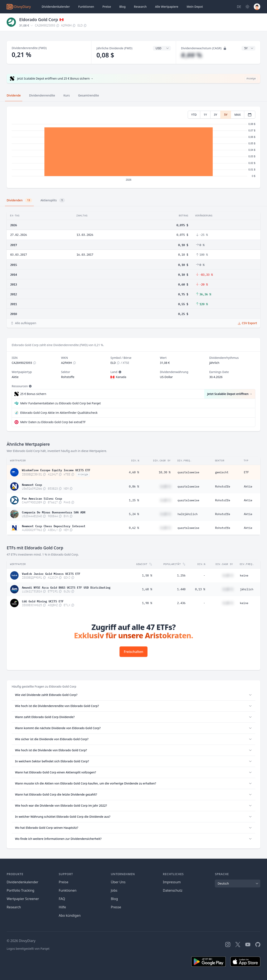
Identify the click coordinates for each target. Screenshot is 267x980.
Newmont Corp (32, 484)
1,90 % (147, 603)
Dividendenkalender (56, 7)
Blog (114, 899)
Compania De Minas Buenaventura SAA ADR (54, 512)
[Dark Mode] (247, 7)
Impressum (172, 882)
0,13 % (200, 589)
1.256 (181, 575)
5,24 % (134, 514)
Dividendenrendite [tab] (42, 95)
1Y (205, 115)
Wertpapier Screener (23, 899)
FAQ (62, 899)
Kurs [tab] (67, 95)
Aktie (248, 486)
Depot (195, 7)
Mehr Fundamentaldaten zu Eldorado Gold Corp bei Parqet (60, 403)
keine (244, 575)
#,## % (192, 55)
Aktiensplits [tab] (53, 200)
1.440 (181, 589)
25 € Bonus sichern (33, 394)
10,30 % (165, 472)
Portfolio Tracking (20, 890)
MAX (237, 115)
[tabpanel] (133, 147)
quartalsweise (188, 472)
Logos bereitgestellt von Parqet (28, 949)
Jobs (114, 890)
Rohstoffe (223, 486)
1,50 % (147, 575)
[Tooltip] (120, 372)
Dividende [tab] (14, 95)
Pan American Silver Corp (42, 498)
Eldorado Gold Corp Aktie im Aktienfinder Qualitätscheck (59, 413)
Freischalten (134, 652)
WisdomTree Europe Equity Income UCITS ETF (56, 470)
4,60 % (134, 472)
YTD (194, 115)
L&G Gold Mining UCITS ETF (43, 601)
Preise (107, 7)
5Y (226, 115)
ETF (246, 472)
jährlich (247, 589)
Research (14, 907)
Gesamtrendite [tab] (88, 95)
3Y (215, 115)
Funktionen (86, 7)
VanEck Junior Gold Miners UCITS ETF (51, 573)
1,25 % (134, 500)
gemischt (222, 472)
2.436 (181, 603)
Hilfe (62, 907)
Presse (116, 907)
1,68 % (147, 589)
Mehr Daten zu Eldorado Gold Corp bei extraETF (53, 422)
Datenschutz (173, 890)
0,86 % (134, 486)
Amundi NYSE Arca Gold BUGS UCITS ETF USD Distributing (66, 587)
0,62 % (134, 528)
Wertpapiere (167, 7)
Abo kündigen (70, 915)
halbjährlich (188, 514)
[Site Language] (239, 7)
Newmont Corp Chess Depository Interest (54, 526)
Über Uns (118, 882)
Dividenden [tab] (19, 200)
